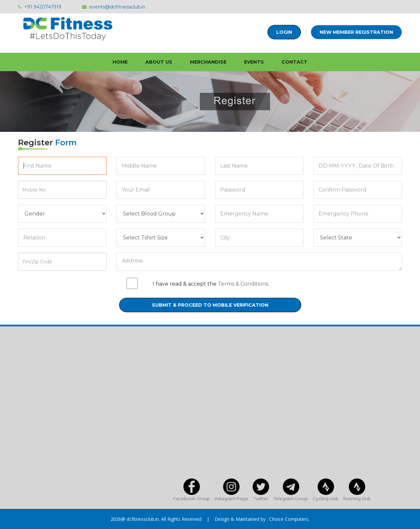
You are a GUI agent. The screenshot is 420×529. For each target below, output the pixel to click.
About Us (159, 62)
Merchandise (208, 62)
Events (254, 62)
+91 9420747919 (40, 7)
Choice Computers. (289, 519)
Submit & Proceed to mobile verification (210, 305)
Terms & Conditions (243, 284)
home (120, 62)
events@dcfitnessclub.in (114, 7)
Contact (294, 62)
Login (284, 32)
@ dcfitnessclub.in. (140, 519)
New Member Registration (356, 32)
